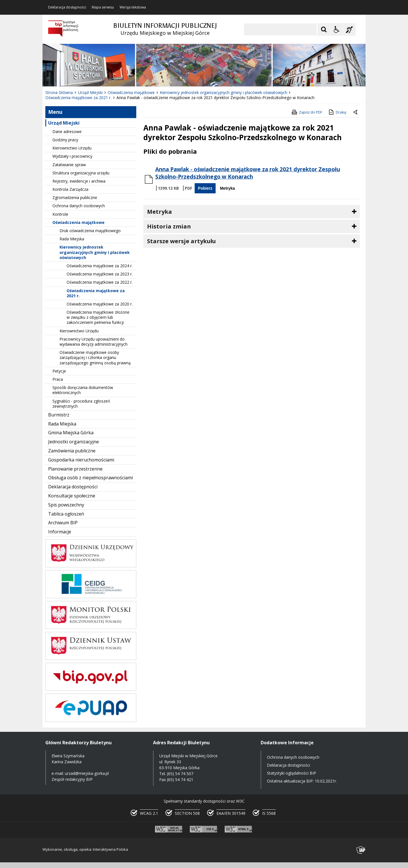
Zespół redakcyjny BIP (72, 779)
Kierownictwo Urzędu (72, 148)
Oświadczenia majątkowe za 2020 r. (100, 304)
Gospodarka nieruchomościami (81, 460)
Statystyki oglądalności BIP (292, 773)
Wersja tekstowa (133, 7)
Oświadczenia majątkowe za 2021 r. (96, 293)
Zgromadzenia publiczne (75, 197)
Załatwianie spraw (69, 165)
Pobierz (205, 188)
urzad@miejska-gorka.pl (87, 773)
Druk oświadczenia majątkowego (90, 231)
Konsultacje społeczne (72, 496)
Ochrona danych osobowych (79, 206)
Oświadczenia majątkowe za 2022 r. (100, 282)
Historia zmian (169, 226)
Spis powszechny (66, 505)
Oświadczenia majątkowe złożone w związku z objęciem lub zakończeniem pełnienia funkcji (98, 317)
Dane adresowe (67, 132)
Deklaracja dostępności (67, 7)
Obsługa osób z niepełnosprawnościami (91, 478)
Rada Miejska (72, 239)
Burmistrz (59, 415)
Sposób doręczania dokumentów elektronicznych (83, 390)
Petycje (59, 371)
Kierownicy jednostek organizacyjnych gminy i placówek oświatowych (95, 252)
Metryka (227, 188)
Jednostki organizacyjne (74, 442)
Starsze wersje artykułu (181, 241)
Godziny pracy (65, 140)
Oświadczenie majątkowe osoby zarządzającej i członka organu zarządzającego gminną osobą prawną (95, 357)
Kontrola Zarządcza (70, 189)
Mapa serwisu (103, 7)
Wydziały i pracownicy (72, 156)
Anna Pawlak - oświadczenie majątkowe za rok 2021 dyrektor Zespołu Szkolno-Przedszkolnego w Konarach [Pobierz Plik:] (248, 173)
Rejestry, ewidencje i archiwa (79, 181)
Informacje (60, 532)
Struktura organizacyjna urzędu (81, 173)
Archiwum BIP (63, 523)
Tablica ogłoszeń (66, 514)
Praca (58, 379)
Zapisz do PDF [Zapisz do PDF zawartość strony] (307, 112)
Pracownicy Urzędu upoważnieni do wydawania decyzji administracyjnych (93, 342)
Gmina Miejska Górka (71, 433)
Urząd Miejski (64, 123)
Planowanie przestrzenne (75, 469)
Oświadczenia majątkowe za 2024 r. (100, 266)
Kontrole (60, 214)
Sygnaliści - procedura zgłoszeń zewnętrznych (81, 404)
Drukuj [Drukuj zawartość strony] (337, 112)
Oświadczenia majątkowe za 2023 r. (100, 274)
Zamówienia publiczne (72, 451)
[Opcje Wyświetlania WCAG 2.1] (337, 29)
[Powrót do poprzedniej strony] (356, 112)
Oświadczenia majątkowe (78, 222)
